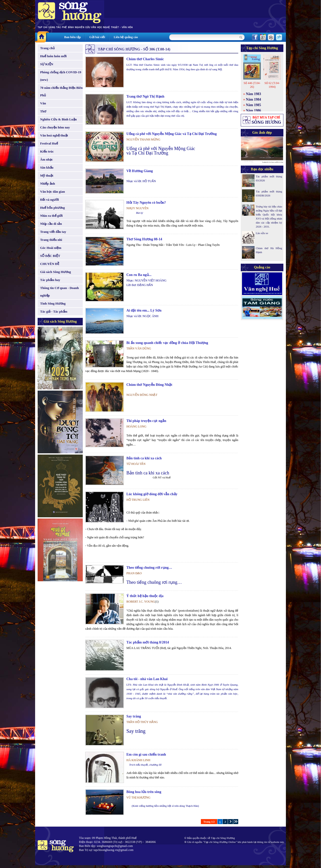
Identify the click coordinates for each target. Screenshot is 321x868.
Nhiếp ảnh (48, 184)
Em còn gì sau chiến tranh (146, 754)
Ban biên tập (72, 37)
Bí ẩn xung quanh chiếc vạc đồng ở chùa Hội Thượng (167, 343)
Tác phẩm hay (50, 280)
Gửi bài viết (97, 37)
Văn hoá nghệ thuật (54, 135)
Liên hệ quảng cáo (126, 37)
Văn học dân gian (53, 192)
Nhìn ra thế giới (51, 216)
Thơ (43, 111)
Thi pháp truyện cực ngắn (146, 421)
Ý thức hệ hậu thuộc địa (145, 596)
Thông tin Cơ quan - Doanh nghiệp (59, 292)
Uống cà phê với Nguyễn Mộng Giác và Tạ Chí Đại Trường (172, 134)
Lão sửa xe (262, 233)
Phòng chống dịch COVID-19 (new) (61, 76)
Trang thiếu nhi (51, 240)
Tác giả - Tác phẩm (54, 311)
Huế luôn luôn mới (53, 56)
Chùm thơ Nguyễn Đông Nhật (149, 385)
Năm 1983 (254, 94)
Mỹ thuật (47, 175)
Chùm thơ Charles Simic (145, 59)
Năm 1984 (254, 99)
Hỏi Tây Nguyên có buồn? (146, 203)
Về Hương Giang (140, 171)
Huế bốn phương (53, 208)
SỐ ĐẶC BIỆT (50, 256)
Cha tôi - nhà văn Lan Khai (147, 679)
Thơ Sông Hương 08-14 (144, 239)
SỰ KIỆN (47, 64)
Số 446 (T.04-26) (252, 85)
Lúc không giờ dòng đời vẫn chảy (152, 494)
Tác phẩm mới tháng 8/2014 (148, 642)
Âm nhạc (47, 159)
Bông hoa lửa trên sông (144, 792)
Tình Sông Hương (53, 303)
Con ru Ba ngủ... (139, 275)
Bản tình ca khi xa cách (144, 458)
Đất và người (50, 200)
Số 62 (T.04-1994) (272, 85)
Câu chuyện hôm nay (55, 127)
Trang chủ (47, 48)
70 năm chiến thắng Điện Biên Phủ (61, 91)
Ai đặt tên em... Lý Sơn (144, 310)
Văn (43, 103)
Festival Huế (49, 143)
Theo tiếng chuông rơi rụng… (149, 568)
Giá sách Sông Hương (56, 272)
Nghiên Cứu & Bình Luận (58, 119)
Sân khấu (47, 167)
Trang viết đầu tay (53, 232)
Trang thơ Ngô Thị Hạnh (145, 96)
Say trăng (134, 716)
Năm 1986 (254, 111)
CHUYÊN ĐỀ (50, 264)
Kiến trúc (47, 151)
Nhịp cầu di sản (51, 224)
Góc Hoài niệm (51, 248)
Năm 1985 (254, 105)
